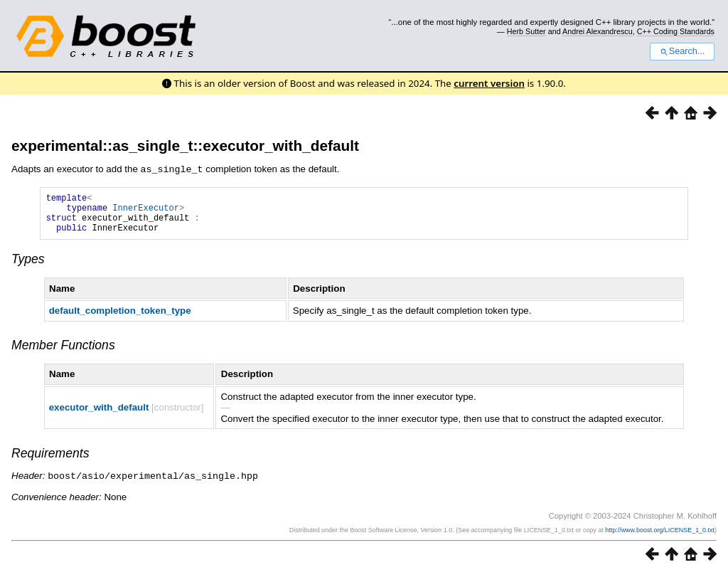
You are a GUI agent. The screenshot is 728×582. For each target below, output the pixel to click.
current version (489, 83)
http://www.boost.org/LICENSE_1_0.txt (660, 537)
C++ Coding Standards (676, 31)
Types (28, 267)
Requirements (50, 461)
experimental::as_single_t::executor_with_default (185, 145)
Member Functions (63, 353)
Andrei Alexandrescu (598, 31)
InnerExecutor (146, 211)
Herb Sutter (526, 31)
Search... (682, 51)
